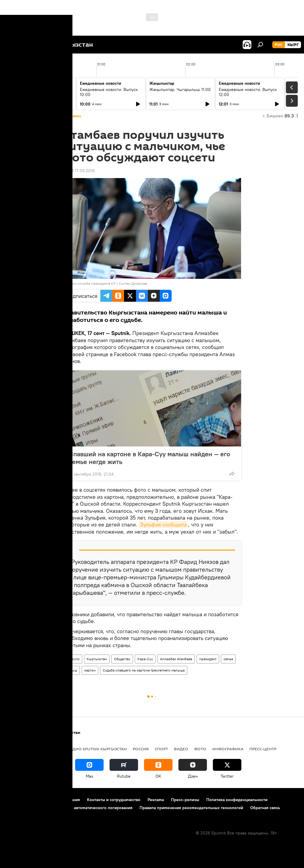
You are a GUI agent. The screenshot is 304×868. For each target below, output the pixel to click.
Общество (122, 659)
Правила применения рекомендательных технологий (191, 808)
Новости (73, 659)
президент (208, 659)
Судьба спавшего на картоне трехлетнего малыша (144, 670)
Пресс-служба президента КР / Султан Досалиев (107, 283)
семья (228, 659)
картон (90, 670)
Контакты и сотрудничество (114, 800)
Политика (50, 749)
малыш (71, 670)
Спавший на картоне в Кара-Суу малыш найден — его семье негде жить (149, 458)
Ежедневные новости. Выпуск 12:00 (248, 92)
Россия (141, 749)
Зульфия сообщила (163, 525)
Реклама (156, 800)
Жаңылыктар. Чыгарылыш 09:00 (36, 92)
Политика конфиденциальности (237, 800)
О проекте (16, 800)
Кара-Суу (145, 659)
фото (200, 749)
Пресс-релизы (185, 800)
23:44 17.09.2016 (79, 171)
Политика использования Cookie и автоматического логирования (69, 808)
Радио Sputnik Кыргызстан (97, 749)
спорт (161, 749)
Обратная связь (265, 808)
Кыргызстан (97, 659)
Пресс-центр (263, 749)
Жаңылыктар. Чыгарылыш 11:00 (180, 89)
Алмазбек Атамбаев (176, 659)
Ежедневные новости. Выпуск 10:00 (109, 92)
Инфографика (228, 749)
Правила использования (57, 800)
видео (181, 749)
